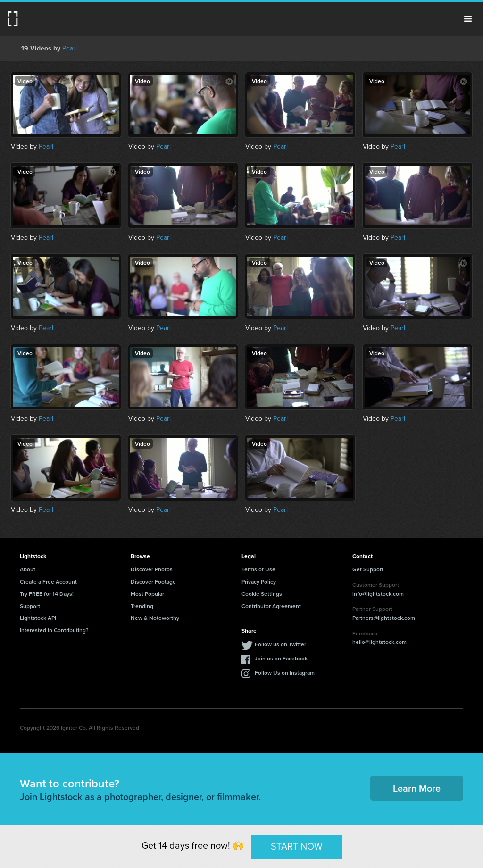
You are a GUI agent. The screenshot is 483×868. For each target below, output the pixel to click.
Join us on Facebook (281, 658)
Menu (468, 19)
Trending (142, 606)
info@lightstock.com (378, 594)
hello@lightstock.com (379, 642)
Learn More (417, 788)
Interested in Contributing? (54, 630)
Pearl (70, 48)
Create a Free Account (48, 581)
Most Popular (147, 594)
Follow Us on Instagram (285, 672)
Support (30, 606)
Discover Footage (153, 581)
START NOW (297, 846)
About (28, 569)
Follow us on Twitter (280, 644)
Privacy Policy (259, 581)
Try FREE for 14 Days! (47, 594)
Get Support (368, 569)
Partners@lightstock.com (384, 618)
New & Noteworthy (155, 618)
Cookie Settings (262, 594)
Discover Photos (152, 569)
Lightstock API (38, 618)
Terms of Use (258, 569)
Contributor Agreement (271, 606)
